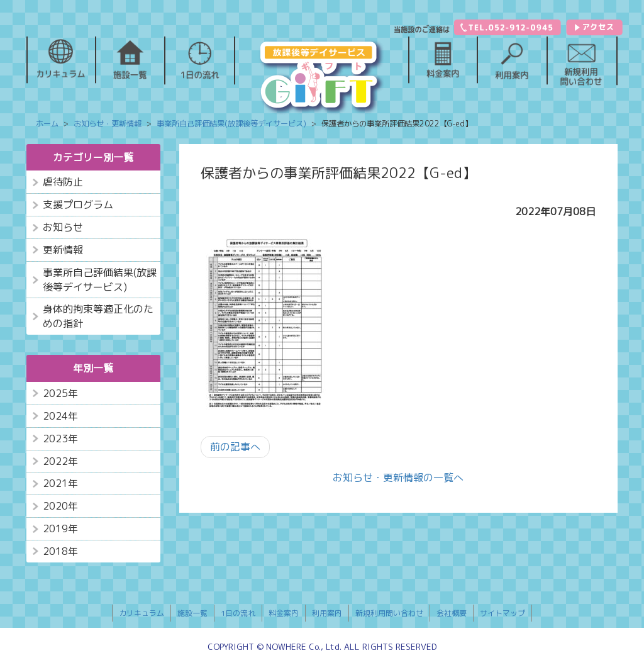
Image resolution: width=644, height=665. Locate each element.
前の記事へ (235, 447)
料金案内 (284, 613)
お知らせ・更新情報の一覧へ (398, 478)
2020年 (60, 506)
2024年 (60, 416)
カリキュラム (142, 613)
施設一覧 (192, 613)
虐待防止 (63, 182)
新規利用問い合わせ (389, 613)
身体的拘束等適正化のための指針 (98, 316)
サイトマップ (502, 613)
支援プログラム (78, 204)
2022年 (60, 461)
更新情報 (63, 250)
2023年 (60, 439)
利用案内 (327, 613)
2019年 (60, 528)
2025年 (60, 393)
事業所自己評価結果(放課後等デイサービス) (100, 280)
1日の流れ (238, 613)
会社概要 (452, 613)
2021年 (60, 483)
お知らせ (63, 227)
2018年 (60, 551)
